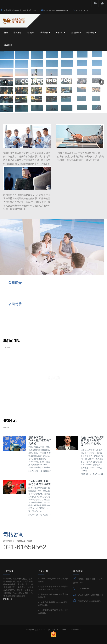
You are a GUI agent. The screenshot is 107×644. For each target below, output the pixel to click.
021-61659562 (81, 10)
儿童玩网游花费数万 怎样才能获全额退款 (53, 556)
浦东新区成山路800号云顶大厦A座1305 (18, 10)
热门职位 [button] (31, 33)
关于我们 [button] (60, 33)
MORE (8, 543)
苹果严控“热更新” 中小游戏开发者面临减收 (53, 548)
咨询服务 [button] (76, 33)
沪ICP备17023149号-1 (58, 574)
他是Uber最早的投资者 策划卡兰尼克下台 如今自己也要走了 (92, 397)
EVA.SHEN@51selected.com (55, 10)
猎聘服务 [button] (17, 33)
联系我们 (8, 45)
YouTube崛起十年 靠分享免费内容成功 (40, 437)
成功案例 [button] (45, 33)
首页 (6, 33)
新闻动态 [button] (91, 33)
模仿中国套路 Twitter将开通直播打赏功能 (40, 395)
